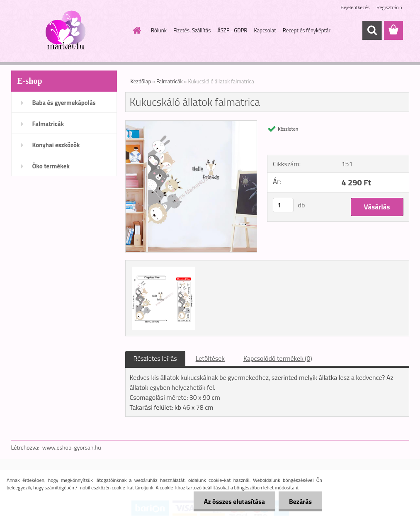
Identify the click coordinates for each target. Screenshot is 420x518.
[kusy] (283, 205)
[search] (372, 30)
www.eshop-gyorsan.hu (72, 447)
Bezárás (300, 501)
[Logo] (68, 31)
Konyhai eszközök (56, 145)
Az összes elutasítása (234, 501)
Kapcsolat (265, 30)
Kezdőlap (141, 81)
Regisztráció (389, 7)
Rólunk (159, 30)
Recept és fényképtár (307, 30)
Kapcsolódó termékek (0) (278, 358)
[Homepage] (135, 30)
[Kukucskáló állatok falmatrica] (191, 124)
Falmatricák (48, 124)
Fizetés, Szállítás (192, 30)
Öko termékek (51, 166)
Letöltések (210, 358)
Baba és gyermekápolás (64, 103)
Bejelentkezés (355, 7)
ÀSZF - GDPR (232, 30)
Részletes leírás (155, 358)
